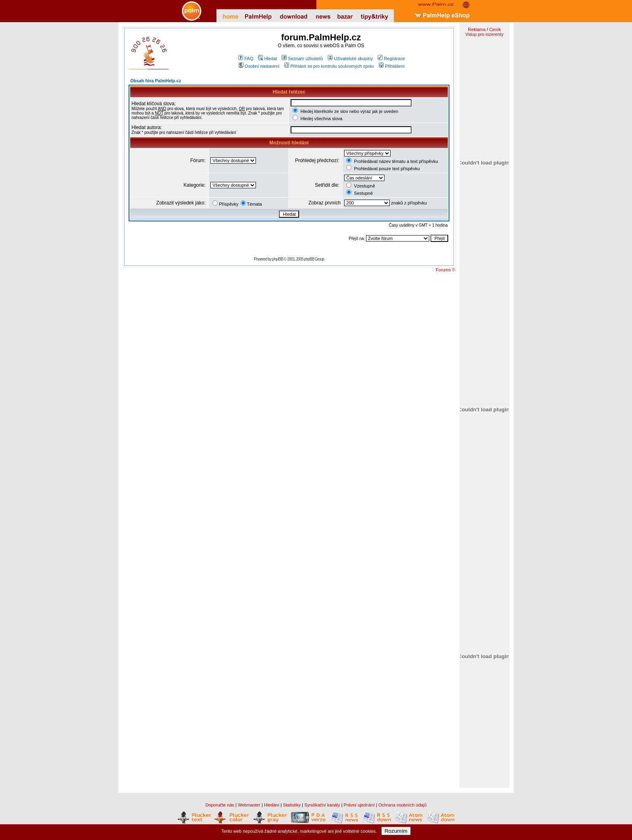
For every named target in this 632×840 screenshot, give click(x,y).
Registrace (391, 58)
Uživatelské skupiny (350, 58)
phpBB (278, 259)
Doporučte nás (220, 805)
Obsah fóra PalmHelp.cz (156, 81)
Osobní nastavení (259, 66)
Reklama (477, 29)
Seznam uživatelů (302, 58)
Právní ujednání (359, 805)
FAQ (246, 58)
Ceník (495, 29)
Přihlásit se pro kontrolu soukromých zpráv (329, 66)
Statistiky (292, 805)
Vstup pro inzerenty (484, 34)
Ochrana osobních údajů (403, 805)
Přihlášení (392, 66)
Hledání (272, 805)
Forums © (445, 270)
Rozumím (396, 831)
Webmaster (249, 805)
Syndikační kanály (322, 805)
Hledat (267, 58)
